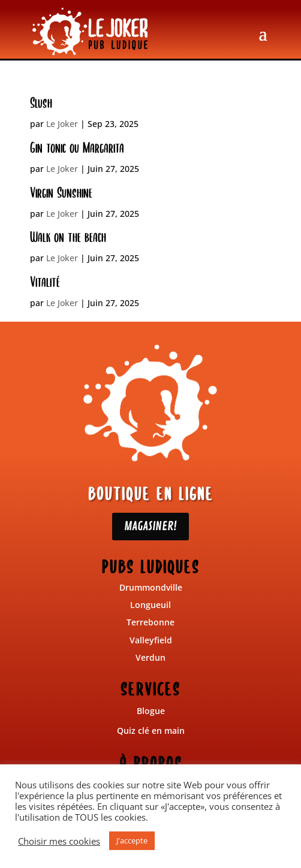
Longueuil (150, 605)
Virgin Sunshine (61, 193)
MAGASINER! (150, 526)
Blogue (151, 711)
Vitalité (45, 282)
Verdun (150, 657)
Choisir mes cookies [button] (59, 841)
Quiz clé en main (151, 731)
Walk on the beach (68, 237)
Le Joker (62, 124)
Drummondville (151, 587)
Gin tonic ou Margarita (77, 148)
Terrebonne (150, 622)
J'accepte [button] (132, 840)
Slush (41, 103)
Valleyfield (151, 640)
